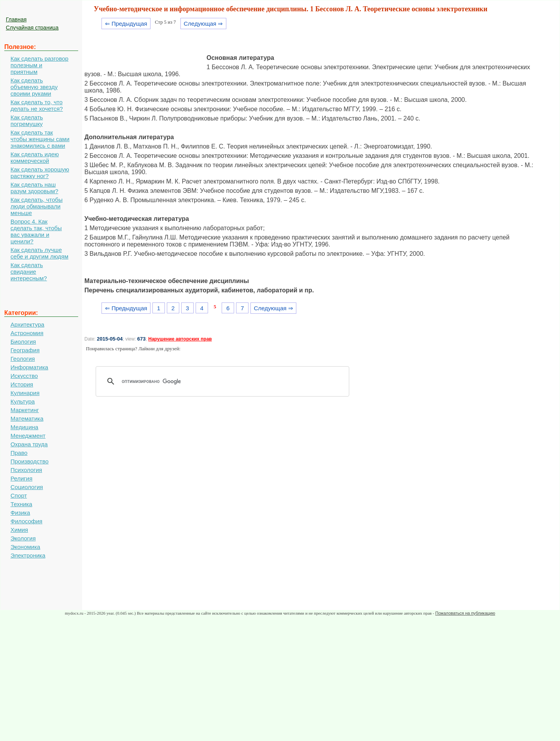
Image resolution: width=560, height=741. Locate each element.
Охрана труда (29, 444)
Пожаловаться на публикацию (465, 613)
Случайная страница (32, 28)
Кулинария (25, 393)
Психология (26, 470)
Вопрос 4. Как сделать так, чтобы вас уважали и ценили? (36, 231)
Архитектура (27, 324)
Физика (20, 513)
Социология (27, 487)
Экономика (25, 547)
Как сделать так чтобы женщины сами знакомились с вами (40, 139)
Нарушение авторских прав (180, 339)
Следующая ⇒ (203, 24)
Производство (30, 461)
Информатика (29, 367)
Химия (19, 530)
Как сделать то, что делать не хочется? (37, 105)
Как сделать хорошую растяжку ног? (40, 173)
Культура (23, 401)
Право (19, 453)
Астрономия (27, 333)
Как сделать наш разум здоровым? (34, 188)
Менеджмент (28, 436)
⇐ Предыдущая (126, 24)
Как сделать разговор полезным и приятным (39, 65)
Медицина (24, 427)
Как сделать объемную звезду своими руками (34, 87)
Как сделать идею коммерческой (35, 157)
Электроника (28, 555)
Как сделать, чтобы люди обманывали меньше (37, 206)
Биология (23, 342)
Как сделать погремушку (27, 121)
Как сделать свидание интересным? (29, 272)
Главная (16, 19)
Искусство (24, 376)
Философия (26, 521)
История (22, 384)
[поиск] (225, 381)
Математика (27, 419)
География (25, 350)
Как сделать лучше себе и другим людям (39, 253)
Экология (23, 538)
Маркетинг (25, 410)
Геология (23, 359)
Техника (21, 504)
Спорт (19, 495)
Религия (21, 478)
